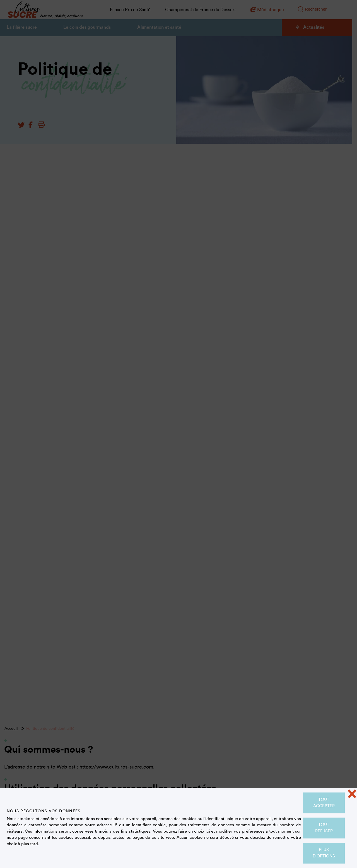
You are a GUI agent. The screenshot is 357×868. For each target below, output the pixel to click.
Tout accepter (324, 803)
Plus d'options (324, 853)
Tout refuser (324, 828)
